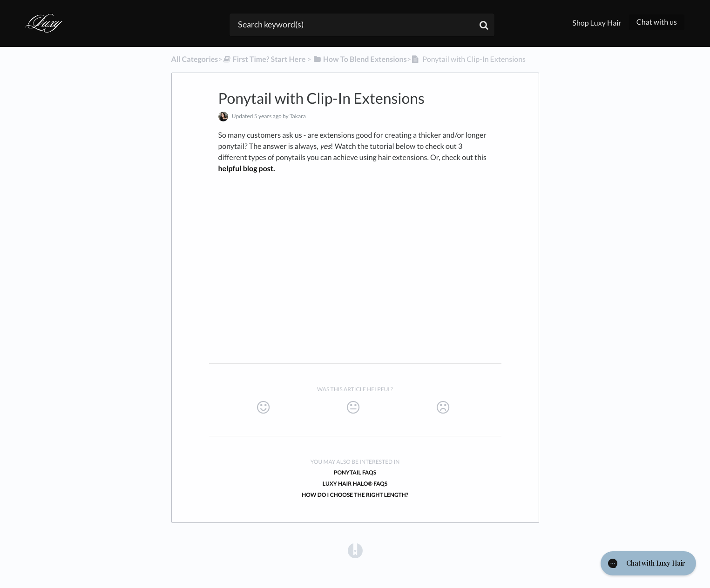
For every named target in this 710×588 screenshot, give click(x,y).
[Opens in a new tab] (355, 551)
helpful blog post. (247, 169)
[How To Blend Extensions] (360, 59)
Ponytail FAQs (355, 472)
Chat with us (657, 22)
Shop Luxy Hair (597, 23)
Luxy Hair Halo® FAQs (355, 484)
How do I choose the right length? (355, 495)
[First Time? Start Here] (264, 59)
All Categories (195, 59)
